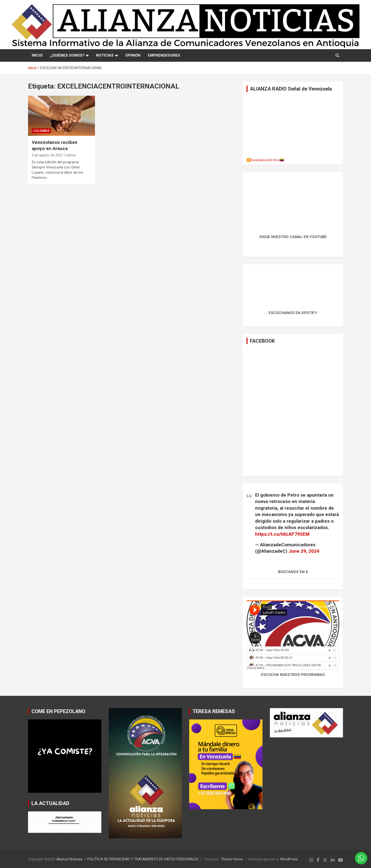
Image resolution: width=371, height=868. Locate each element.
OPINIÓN (133, 55)
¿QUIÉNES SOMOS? (67, 55)
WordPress (289, 859)
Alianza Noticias (69, 859)
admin (71, 155)
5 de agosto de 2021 (47, 155)
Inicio (37, 55)
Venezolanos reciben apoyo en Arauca (55, 145)
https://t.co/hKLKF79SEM (282, 534)
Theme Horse (232, 859)
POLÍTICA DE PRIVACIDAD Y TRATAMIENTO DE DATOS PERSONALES (143, 859)
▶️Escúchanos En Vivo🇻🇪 (265, 160)
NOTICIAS (105, 55)
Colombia (41, 131)
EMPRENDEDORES (164, 55)
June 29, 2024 (304, 551)
